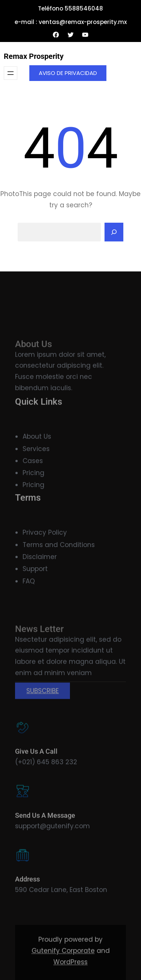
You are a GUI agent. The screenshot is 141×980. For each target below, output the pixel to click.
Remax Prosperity (34, 56)
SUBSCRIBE (42, 713)
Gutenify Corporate (63, 969)
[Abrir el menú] (11, 73)
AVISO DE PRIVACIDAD (68, 73)
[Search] (114, 232)
